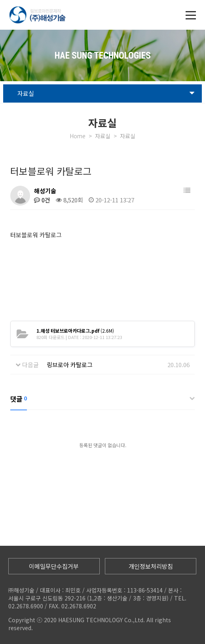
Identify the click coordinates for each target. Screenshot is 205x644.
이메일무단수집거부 (54, 566)
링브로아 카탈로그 (70, 365)
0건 (42, 200)
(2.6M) (75, 331)
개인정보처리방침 (151, 566)
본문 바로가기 (0, 0)
